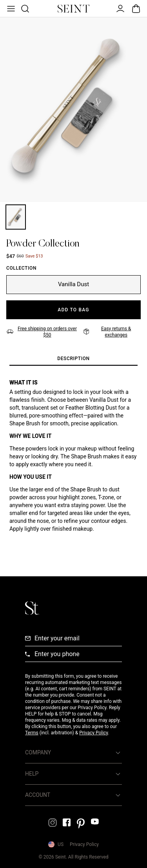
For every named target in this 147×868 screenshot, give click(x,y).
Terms (32, 733)
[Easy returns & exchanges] (112, 332)
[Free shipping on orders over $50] (43, 332)
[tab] (73, 359)
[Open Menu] (10, 9)
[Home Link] (74, 9)
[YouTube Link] (95, 821)
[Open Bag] (136, 9)
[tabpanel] (73, 462)
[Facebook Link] (67, 822)
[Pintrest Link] (81, 824)
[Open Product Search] (24, 9)
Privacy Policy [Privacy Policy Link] (84, 844)
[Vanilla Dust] (73, 285)
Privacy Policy (93, 733)
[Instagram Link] (53, 823)
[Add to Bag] (73, 310)
